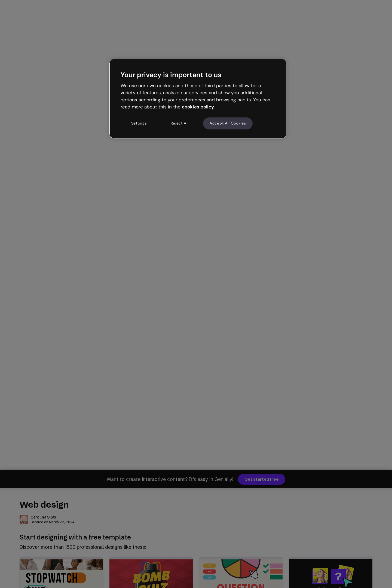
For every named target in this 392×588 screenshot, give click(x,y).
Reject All (180, 123)
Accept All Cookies (228, 123)
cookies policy (198, 107)
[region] (198, 99)
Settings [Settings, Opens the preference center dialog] (139, 123)
